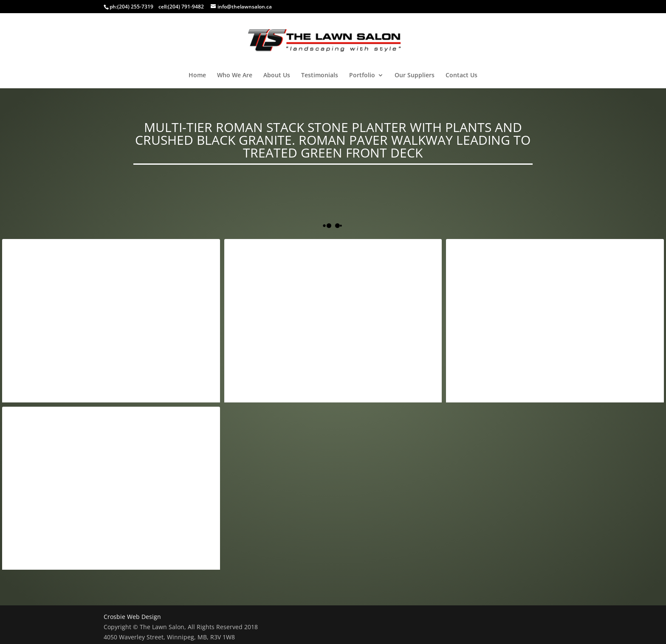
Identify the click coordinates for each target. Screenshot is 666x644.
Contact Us (461, 76)
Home (197, 76)
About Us (277, 76)
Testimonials (320, 76)
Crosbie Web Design (132, 617)
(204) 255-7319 (135, 7)
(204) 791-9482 (186, 7)
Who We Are (235, 76)
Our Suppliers (415, 76)
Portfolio (362, 76)
